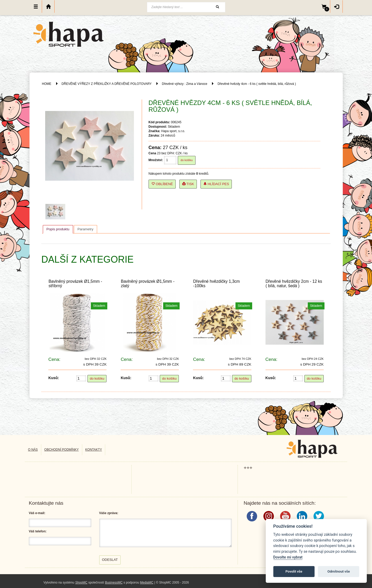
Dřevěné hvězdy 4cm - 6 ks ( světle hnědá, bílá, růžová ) (257, 84)
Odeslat (110, 560)
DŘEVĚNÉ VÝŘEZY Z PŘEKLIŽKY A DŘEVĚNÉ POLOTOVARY (107, 84)
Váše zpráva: (109, 513)
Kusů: (54, 378)
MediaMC (147, 583)
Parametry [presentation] (85, 229)
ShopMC (81, 583)
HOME (47, 84)
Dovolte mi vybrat (288, 557)
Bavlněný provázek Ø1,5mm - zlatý (148, 284)
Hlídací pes (216, 184)
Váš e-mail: (37, 513)
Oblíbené (162, 184)
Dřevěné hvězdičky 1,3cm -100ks (217, 284)
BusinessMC (114, 583)
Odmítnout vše (339, 571)
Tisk (188, 184)
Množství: (156, 160)
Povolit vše (294, 571)
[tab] (58, 229)
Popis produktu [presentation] (58, 229)
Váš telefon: (38, 531)
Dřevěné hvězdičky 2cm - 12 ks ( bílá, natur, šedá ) (294, 284)
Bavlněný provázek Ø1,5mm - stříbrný (75, 284)
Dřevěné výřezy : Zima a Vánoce (185, 84)
